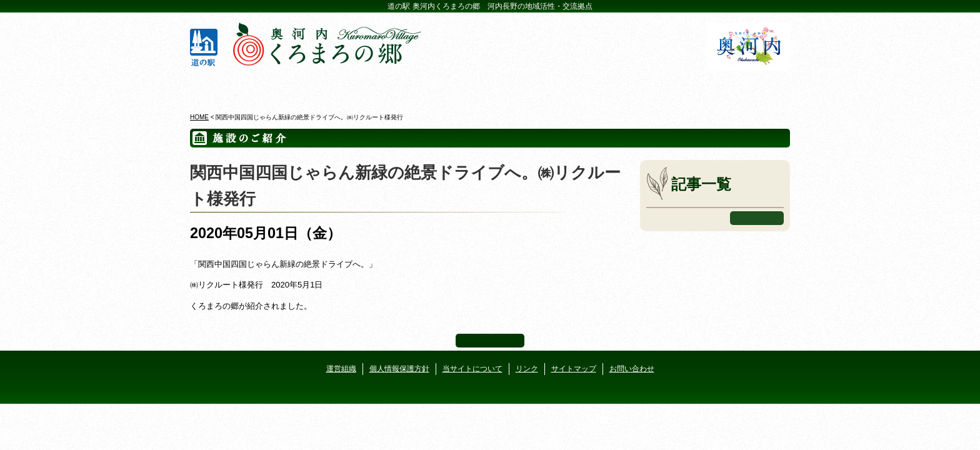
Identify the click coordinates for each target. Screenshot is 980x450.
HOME (199, 117)
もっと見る (757, 218)
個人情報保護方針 (399, 369)
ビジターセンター (339, 87)
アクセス (742, 87)
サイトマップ (574, 369)
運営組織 (341, 369)
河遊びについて (641, 87)
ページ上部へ (490, 341)
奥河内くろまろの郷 (238, 87)
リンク (527, 369)
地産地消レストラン (540, 87)
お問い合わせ (632, 369)
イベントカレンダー (440, 87)
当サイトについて (472, 369)
